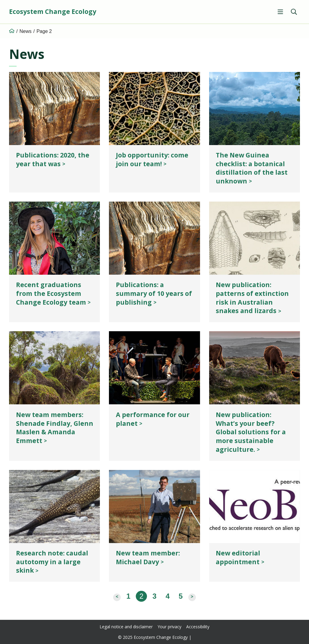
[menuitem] (280, 12)
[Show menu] (280, 12)
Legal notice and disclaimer (126, 627)
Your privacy (170, 627)
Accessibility (198, 627)
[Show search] (294, 12)
